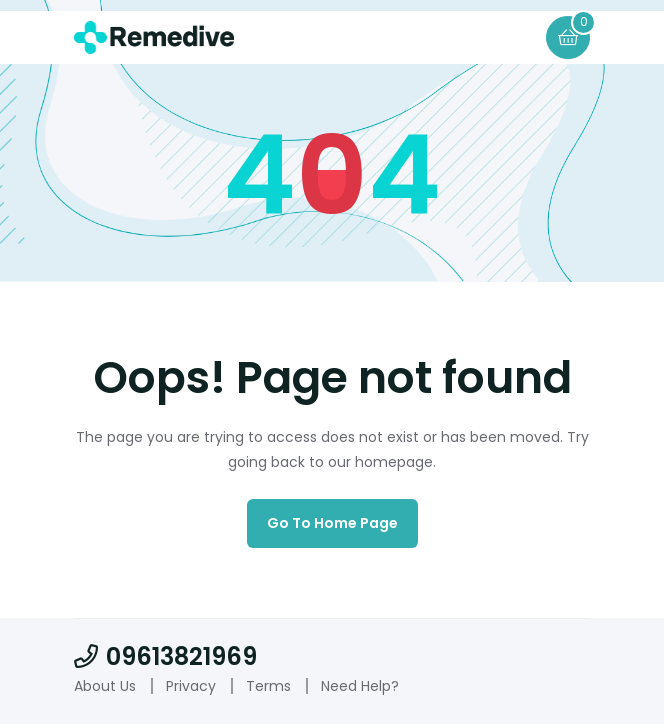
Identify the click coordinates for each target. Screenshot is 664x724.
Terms (268, 686)
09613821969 (165, 656)
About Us (105, 686)
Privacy (191, 686)
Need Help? (360, 686)
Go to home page (332, 523)
